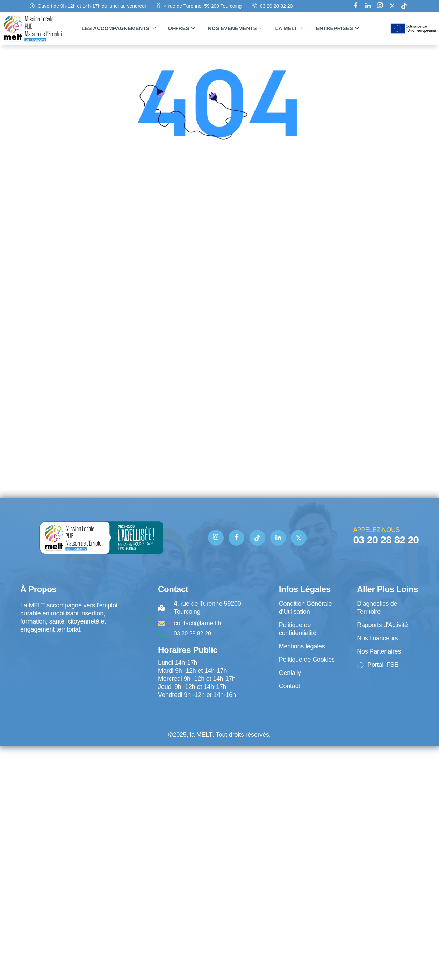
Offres (182, 28)
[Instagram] (380, 6)
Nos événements (235, 28)
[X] (392, 6)
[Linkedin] (368, 6)
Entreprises (337, 28)
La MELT (289, 28)
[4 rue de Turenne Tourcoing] (70, 663)
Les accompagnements (118, 28)
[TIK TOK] (257, 538)
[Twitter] (299, 538)
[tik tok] (404, 6)
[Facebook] (356, 6)
